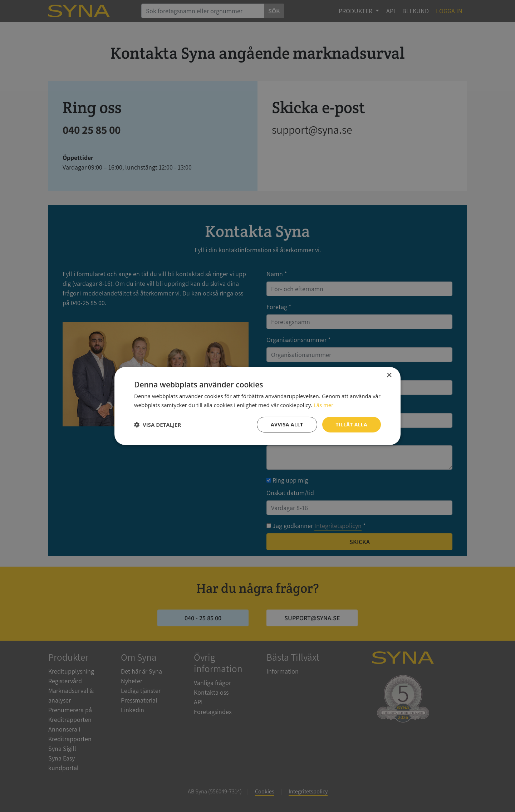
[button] (158, 425)
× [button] (389, 375)
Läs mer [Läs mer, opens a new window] (324, 405)
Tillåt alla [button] (351, 424)
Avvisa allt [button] (286, 424)
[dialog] (257, 406)
